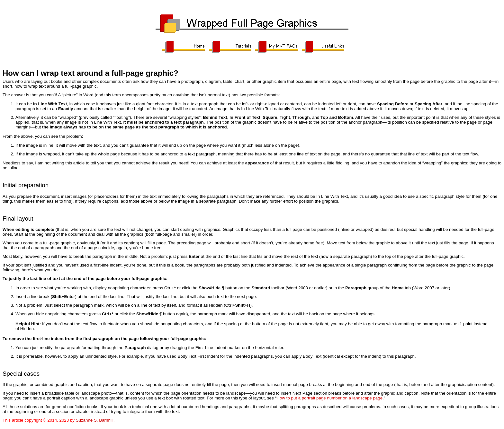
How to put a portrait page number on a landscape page (329, 398)
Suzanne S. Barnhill (95, 420)
